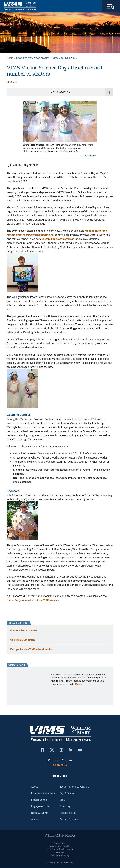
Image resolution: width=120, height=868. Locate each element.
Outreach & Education (22, 640)
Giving (35, 820)
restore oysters (16, 235)
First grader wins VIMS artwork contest (32, 649)
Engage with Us (40, 807)
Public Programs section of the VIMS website (33, 600)
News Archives (61, 59)
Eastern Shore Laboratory (74, 787)
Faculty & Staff (68, 813)
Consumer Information (60, 847)
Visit (62, 800)
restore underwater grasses (58, 239)
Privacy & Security (60, 856)
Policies (60, 853)
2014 (75, 59)
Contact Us (60, 765)
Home (10, 59)
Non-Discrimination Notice (60, 850)
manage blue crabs (96, 231)
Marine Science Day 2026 (24, 631)
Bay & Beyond (67, 794)
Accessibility (60, 844)
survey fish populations (40, 235)
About (35, 787)
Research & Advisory (43, 794)
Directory (65, 807)
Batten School (39, 800)
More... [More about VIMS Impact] (79, 684)
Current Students (70, 820)
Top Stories (43, 59)
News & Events (25, 59)
